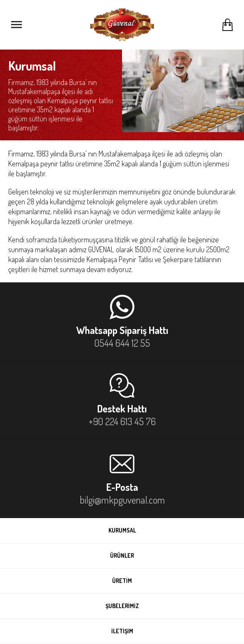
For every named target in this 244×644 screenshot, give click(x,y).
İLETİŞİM (122, 631)
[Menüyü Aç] (16, 25)
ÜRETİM (122, 581)
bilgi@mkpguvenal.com (122, 500)
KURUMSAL (122, 530)
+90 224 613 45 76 (122, 421)
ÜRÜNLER (122, 555)
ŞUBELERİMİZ (122, 606)
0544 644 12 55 (122, 343)
